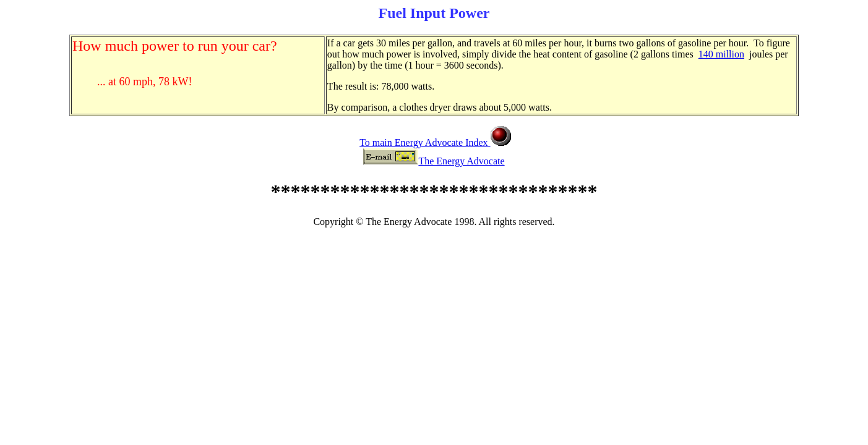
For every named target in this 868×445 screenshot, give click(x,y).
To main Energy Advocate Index (425, 142)
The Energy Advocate (461, 161)
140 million (721, 54)
